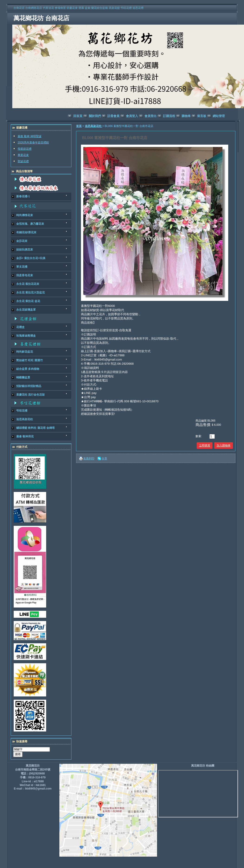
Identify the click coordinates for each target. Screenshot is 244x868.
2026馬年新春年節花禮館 (33, 143)
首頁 (79, 126)
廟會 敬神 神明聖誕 (30, 136)
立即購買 (205, 445)
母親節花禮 (25, 149)
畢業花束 (23, 155)
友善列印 (89, 458)
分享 (104, 458)
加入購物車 (224, 445)
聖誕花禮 (23, 161)
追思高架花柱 (94, 126)
